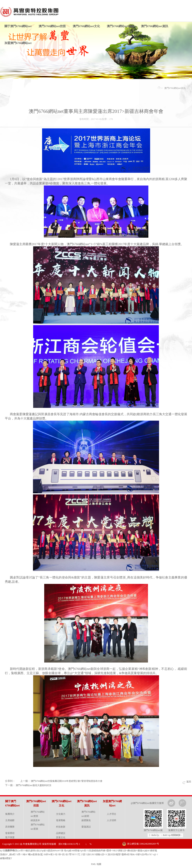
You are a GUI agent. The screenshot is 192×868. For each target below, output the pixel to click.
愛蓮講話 (86, 827)
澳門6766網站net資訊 (155, 26)
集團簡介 (10, 814)
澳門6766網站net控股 (52, 26)
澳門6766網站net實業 (38, 814)
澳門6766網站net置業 (38, 827)
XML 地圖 (96, 864)
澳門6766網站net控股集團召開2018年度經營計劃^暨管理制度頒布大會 (67, 781)
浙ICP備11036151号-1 (69, 844)
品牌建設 (61, 833)
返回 (189, 782)
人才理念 (112, 814)
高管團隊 (10, 827)
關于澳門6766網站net (18, 26)
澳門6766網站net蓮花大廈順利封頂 (33, 785)
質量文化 (61, 837)
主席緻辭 (10, 820)
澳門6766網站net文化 (86, 26)
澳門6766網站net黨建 (120, 26)
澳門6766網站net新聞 (88, 814)
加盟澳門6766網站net (18, 43)
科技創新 (61, 827)
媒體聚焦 (86, 820)
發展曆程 (10, 833)
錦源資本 (35, 820)
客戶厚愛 (10, 837)
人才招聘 (112, 820)
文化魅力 (61, 814)
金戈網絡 (187, 853)
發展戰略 (61, 820)
